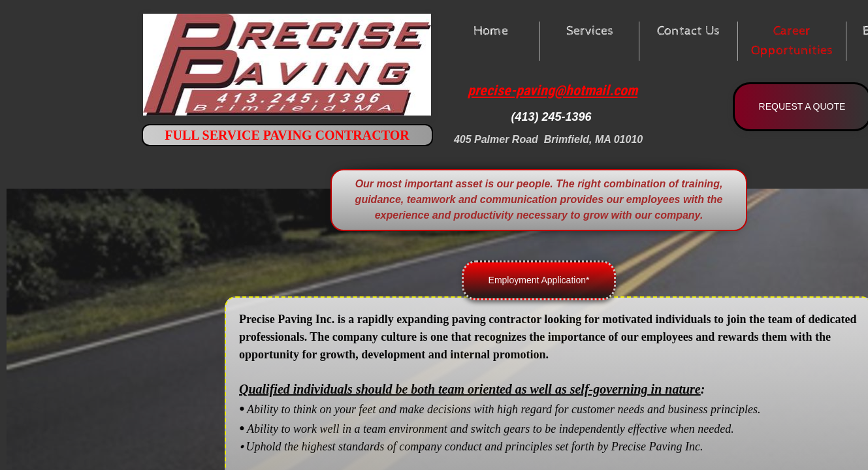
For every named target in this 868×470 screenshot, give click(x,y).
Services (590, 31)
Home (491, 31)
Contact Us (688, 31)
